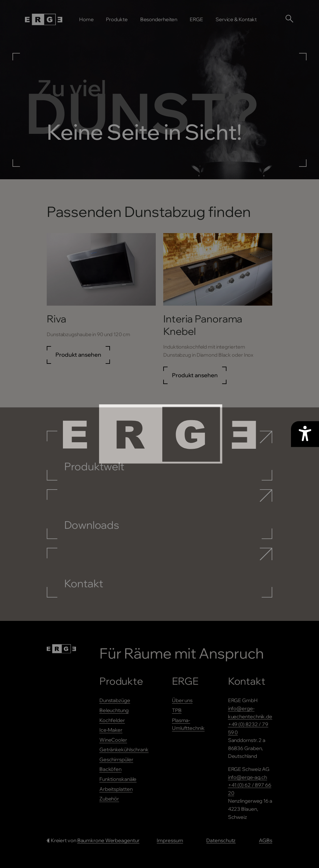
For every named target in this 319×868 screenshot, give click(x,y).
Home (86, 19)
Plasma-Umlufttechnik (188, 724)
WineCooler (113, 740)
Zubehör (109, 799)
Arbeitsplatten (116, 789)
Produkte (117, 19)
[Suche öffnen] (289, 18)
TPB (177, 710)
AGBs (266, 840)
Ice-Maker (111, 730)
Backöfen (110, 769)
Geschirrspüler (116, 759)
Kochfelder (112, 720)
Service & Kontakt (236, 19)
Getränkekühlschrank (124, 749)
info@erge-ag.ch (248, 777)
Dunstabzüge (115, 700)
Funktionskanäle (118, 779)
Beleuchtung (114, 710)
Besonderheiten (159, 19)
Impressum (170, 840)
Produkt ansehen (78, 355)
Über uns (182, 700)
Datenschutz (221, 840)
